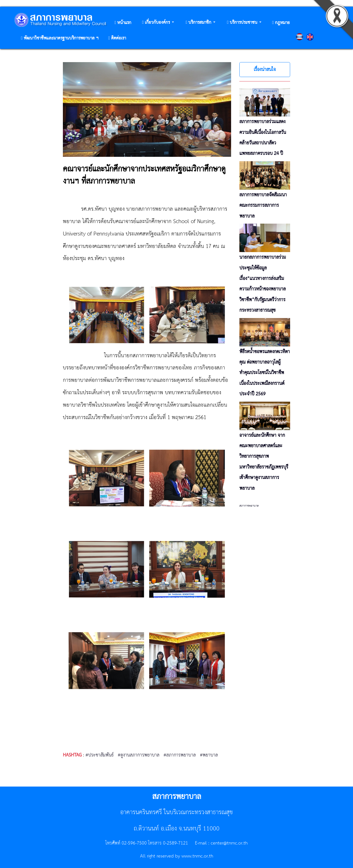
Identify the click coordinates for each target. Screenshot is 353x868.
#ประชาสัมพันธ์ (100, 755)
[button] (158, 23)
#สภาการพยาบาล (180, 755)
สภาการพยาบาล (249, 506)
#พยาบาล (209, 755)
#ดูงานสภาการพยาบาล (139, 755)
